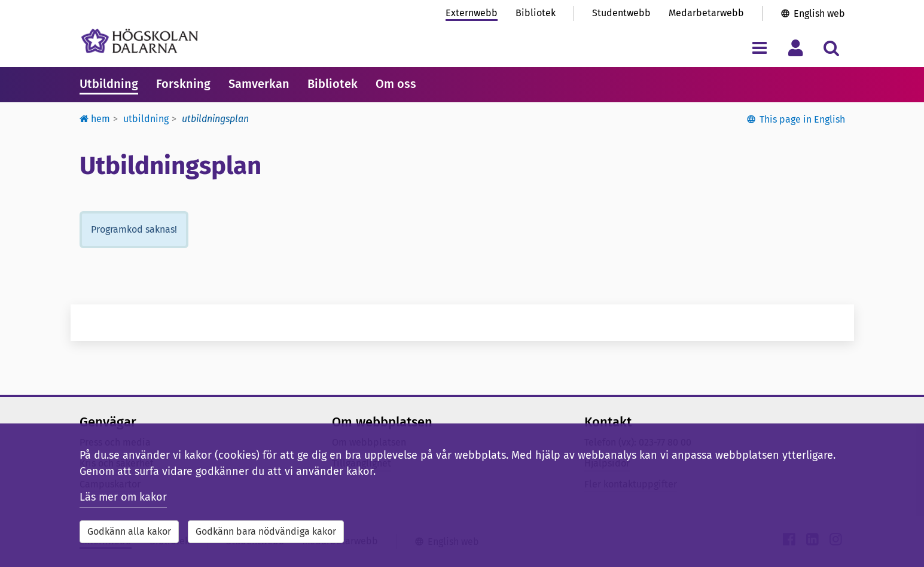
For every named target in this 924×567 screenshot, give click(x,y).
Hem (95, 119)
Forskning (183, 84)
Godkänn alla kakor (129, 531)
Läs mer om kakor (123, 497)
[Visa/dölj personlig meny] (796, 48)
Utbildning (109, 84)
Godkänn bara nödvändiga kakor (266, 531)
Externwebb (472, 13)
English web (819, 13)
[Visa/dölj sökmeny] (832, 48)
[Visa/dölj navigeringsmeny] (760, 48)
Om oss (396, 84)
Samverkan (259, 84)
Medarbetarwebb (706, 13)
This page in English (802, 119)
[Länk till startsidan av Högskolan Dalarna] (140, 41)
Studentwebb (621, 13)
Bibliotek (536, 13)
